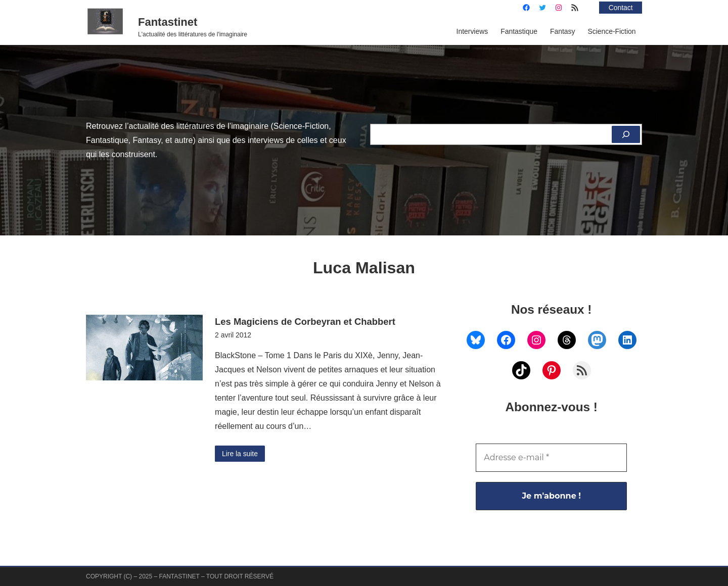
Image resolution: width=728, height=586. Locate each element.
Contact (621, 8)
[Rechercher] (626, 134)
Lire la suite (240, 454)
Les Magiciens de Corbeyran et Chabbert (305, 322)
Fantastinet (168, 22)
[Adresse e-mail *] (551, 458)
